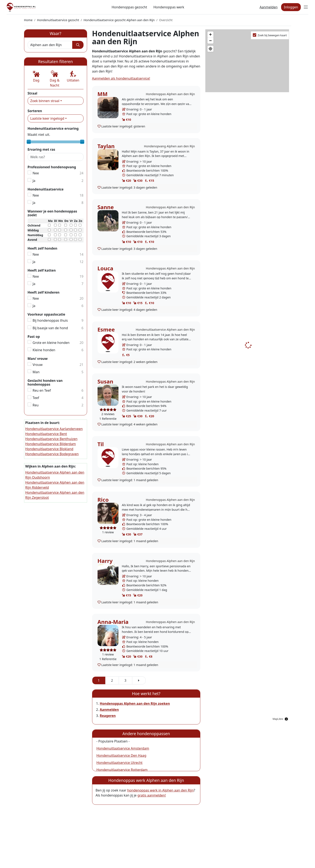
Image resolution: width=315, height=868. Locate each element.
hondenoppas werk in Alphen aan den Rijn (161, 790)
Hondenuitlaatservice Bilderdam (51, 444)
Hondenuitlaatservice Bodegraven (52, 454)
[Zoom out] (210, 41)
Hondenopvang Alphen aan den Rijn (169, 146)
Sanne (106, 207)
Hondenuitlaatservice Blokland (49, 449)
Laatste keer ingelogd (47, 118)
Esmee (106, 330)
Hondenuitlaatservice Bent (46, 434)
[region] (248, 377)
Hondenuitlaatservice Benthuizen (51, 439)
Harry (105, 561)
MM (103, 94)
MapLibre (278, 719)
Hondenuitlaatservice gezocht (58, 20)
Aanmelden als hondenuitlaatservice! (121, 78)
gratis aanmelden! (152, 795)
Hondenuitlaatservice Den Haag (121, 755)
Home (28, 20)
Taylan (106, 146)
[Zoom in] (210, 34)
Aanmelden (269, 7)
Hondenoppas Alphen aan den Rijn (170, 94)
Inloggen (291, 7)
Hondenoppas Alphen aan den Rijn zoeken (135, 703)
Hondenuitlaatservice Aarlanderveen (54, 429)
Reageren (108, 716)
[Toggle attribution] (286, 719)
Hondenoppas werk (169, 7)
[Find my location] (210, 49)
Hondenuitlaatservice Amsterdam (123, 748)
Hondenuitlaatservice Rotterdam (122, 770)
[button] (36, 76)
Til (101, 444)
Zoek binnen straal (45, 101)
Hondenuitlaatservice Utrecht (120, 763)
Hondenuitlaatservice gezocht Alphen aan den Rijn (119, 20)
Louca (105, 268)
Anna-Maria (113, 622)
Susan (105, 382)
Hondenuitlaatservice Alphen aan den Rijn (165, 330)
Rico (103, 500)
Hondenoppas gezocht (129, 7)
